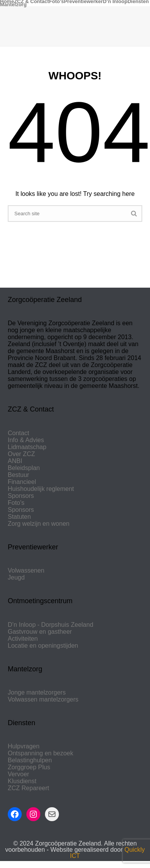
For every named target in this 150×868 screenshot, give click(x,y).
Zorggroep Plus (29, 767)
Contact (18, 433)
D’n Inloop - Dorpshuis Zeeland (51, 625)
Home (7, 2)
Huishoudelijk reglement (41, 489)
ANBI (15, 461)
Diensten (138, 2)
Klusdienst (22, 781)
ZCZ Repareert (28, 788)
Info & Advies (26, 440)
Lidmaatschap (27, 447)
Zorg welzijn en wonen (39, 524)
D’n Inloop (115, 2)
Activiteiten (23, 639)
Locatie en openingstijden (43, 646)
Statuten (19, 517)
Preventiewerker (83, 2)
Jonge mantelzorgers (37, 692)
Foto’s (56, 2)
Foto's (16, 503)
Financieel (22, 482)
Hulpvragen (24, 746)
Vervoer (18, 774)
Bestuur (18, 475)
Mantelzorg (13, 5)
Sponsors (21, 496)
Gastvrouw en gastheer (40, 632)
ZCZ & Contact (31, 2)
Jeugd (16, 577)
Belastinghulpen (30, 760)
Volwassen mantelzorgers (43, 699)
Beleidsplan (24, 468)
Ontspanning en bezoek (41, 753)
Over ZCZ (21, 454)
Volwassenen (26, 570)
